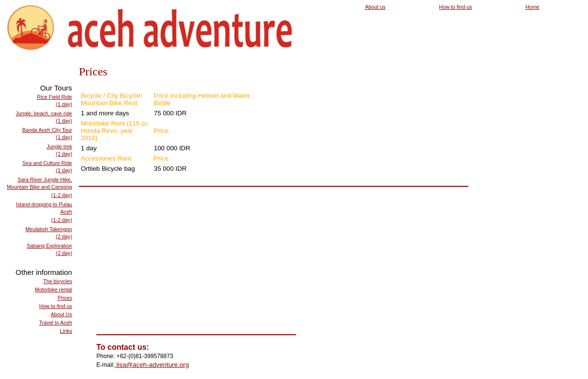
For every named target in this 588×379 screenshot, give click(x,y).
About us (375, 7)
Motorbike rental (54, 289)
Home (533, 7)
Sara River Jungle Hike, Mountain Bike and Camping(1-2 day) (39, 187)
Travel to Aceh (55, 323)
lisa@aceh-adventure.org (152, 365)
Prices (65, 298)
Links (66, 331)
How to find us (456, 7)
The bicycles (58, 281)
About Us (61, 314)
